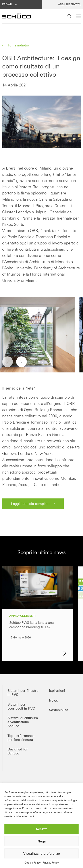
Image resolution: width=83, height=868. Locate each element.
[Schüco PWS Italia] (17, 16)
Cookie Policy (33, 863)
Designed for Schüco (18, 751)
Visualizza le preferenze (41, 853)
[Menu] (78, 16)
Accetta (41, 829)
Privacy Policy (51, 863)
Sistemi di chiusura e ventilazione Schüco (23, 722)
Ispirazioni (57, 691)
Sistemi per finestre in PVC (23, 693)
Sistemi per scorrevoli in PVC (21, 706)
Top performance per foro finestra (21, 738)
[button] (21, 362)
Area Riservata (69, 4)
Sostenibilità (59, 710)
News (53, 700)
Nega (41, 841)
